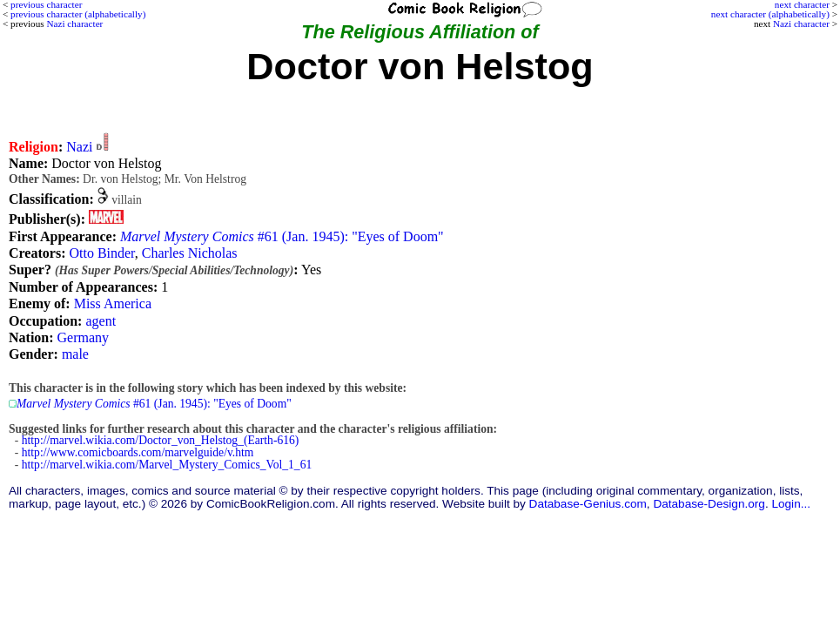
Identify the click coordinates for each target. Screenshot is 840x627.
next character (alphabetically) (770, 14)
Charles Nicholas (190, 253)
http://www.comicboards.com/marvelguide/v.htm (138, 452)
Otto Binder (101, 253)
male (75, 354)
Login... (791, 504)
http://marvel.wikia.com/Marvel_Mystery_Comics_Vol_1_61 (167, 465)
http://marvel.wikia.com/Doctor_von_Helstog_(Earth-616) (161, 440)
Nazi (79, 147)
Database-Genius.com (588, 504)
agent (101, 321)
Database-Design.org (709, 504)
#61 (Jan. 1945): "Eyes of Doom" (282, 236)
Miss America (113, 303)
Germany (84, 337)
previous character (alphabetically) (78, 14)
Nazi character (801, 24)
